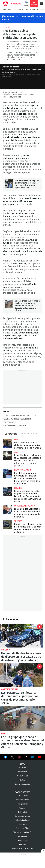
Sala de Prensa (23, 796)
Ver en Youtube (40, 757)
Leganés (7, 27)
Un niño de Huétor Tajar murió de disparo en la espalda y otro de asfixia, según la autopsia (21, 636)
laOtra (23, 780)
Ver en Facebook (5, 758)
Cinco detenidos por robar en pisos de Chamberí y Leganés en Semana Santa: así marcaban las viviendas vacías (8, 492)
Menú (41, 4)
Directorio (23, 808)
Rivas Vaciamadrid (23, 470)
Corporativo (23, 792)
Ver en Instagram (19, 757)
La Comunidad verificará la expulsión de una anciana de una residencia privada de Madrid (8, 510)
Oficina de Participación (23, 832)
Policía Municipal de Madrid (15, 425)
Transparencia (23, 804)
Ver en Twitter (12, 758)
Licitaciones (22, 824)
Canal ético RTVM (22, 828)
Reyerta (6, 419)
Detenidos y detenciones (21, 419)
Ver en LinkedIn (33, 757)
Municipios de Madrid (20, 416)
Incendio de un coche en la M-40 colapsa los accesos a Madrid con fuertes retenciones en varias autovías (8, 456)
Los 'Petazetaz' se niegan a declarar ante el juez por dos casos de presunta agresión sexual (9, 184)
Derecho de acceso (23, 816)
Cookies (22, 844)
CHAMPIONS (12, 17)
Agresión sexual (10, 689)
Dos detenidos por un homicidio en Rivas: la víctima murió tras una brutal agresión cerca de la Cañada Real (8, 474)
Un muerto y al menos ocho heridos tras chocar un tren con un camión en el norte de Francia (8, 525)
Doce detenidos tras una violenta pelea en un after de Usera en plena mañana (8, 443)
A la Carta (19, 10)
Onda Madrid (32, 10)
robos (4, 734)
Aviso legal (23, 840)
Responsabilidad (22, 800)
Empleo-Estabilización (23, 820)
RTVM (23, 764)
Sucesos (33, 416)
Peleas (17, 440)
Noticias (7, 10)
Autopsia (6, 650)
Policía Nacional (10, 422)
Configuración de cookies (22, 849)
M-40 (16, 452)
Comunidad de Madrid (24, 506)
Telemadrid (23, 772)
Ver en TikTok (26, 758)
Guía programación (22, 784)
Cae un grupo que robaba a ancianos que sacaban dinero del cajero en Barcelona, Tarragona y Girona (9, 304)
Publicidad (23, 812)
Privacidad (22, 836)
